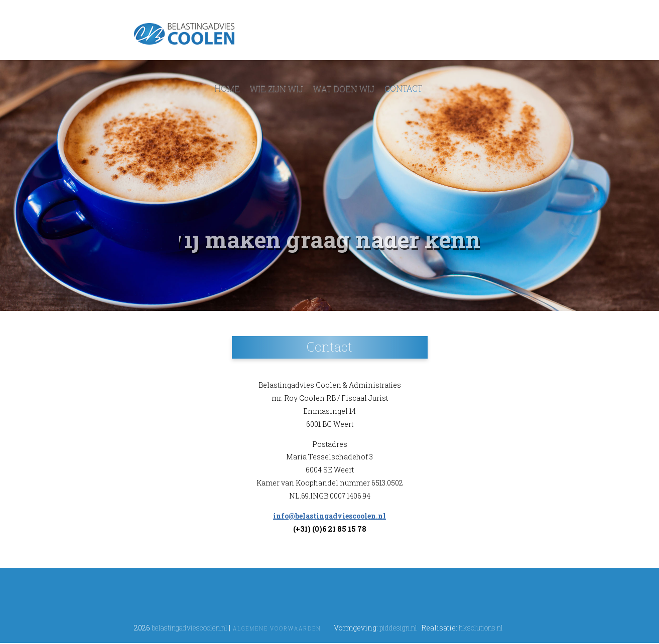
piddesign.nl (398, 628)
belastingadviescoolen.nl (189, 628)
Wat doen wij (344, 89)
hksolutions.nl (481, 628)
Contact (403, 89)
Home (227, 89)
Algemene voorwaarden (277, 629)
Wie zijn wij (277, 89)
